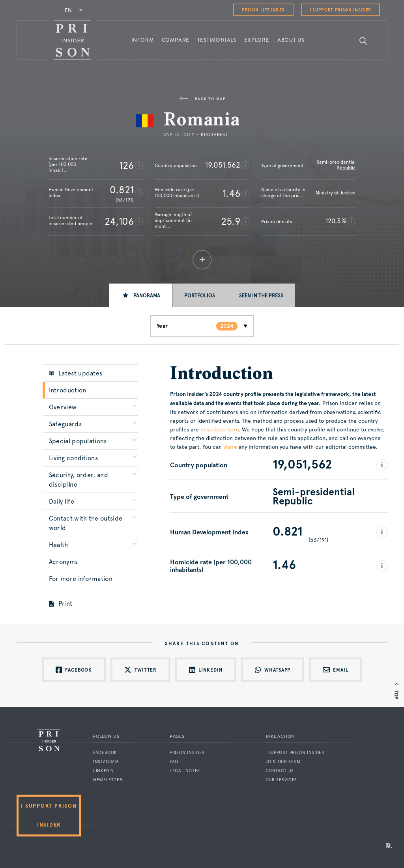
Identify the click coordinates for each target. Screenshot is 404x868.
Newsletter (108, 780)
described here (220, 429)
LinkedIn (104, 771)
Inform (143, 40)
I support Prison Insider (340, 10)
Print (61, 604)
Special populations (78, 441)
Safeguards (65, 424)
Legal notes (185, 771)
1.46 (231, 193)
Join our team (283, 762)
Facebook (105, 753)
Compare (176, 40)
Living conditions (73, 458)
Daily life (62, 501)
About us (291, 40)
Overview (63, 407)
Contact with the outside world (86, 523)
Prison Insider (187, 753)
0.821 (122, 190)
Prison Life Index (263, 10)
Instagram (106, 762)
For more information (81, 579)
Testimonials (217, 40)
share (230, 447)
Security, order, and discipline (79, 480)
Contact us (280, 771)
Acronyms (63, 562)
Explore (257, 40)
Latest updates (76, 373)
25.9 (231, 221)
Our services (281, 780)
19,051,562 (223, 165)
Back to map (202, 99)
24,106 (119, 221)
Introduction (68, 390)
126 (126, 165)
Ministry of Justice (336, 193)
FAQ (174, 762)
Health (59, 545)
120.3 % (336, 221)
